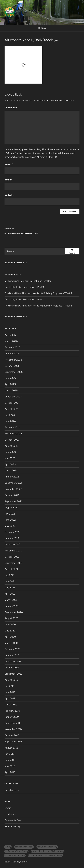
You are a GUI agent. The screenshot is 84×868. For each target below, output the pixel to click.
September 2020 (14, 612)
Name (9, 164)
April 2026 (10, 335)
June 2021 (10, 581)
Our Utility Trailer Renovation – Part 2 (24, 299)
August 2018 (11, 748)
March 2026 (11, 341)
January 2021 (12, 606)
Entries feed (11, 814)
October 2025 (12, 366)
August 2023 (11, 446)
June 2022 (10, 520)
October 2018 (12, 735)
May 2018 (10, 766)
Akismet (70, 153)
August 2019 (11, 680)
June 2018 (10, 760)
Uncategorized (12, 790)
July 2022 (10, 514)
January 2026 (12, 354)
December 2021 (13, 544)
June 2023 (10, 452)
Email (8, 180)
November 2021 (13, 551)
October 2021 (12, 557)
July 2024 (10, 415)
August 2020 (11, 618)
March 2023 (11, 470)
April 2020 (10, 637)
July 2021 (9, 575)
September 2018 (13, 742)
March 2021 (11, 600)
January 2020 (12, 655)
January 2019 (12, 717)
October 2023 (12, 440)
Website (9, 195)
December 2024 (13, 397)
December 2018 (13, 723)
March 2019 (11, 705)
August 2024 (11, 409)
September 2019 (13, 674)
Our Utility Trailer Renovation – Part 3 (24, 287)
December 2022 (13, 483)
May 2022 (10, 526)
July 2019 (10, 686)
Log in (8, 808)
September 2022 (14, 501)
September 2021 (13, 563)
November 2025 (13, 360)
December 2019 (13, 662)
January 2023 (12, 477)
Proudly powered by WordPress (17, 862)
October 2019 (12, 668)
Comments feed (13, 820)
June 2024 (10, 421)
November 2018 (13, 729)
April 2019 (10, 698)
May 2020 (10, 631)
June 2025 (10, 378)
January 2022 (12, 538)
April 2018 (10, 772)
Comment (11, 108)
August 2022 (11, 508)
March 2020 (11, 643)
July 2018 (10, 754)
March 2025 (11, 390)
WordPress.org (13, 826)
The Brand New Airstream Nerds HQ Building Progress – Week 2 (38, 293)
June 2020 (10, 624)
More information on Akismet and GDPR (36, 157)
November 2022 (13, 489)
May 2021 (10, 588)
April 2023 (10, 464)
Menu (42, 28)
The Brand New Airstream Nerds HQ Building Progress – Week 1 (38, 306)
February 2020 (12, 649)
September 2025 (14, 372)
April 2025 (10, 384)
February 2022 (12, 532)
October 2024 (12, 403)
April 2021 (10, 594)
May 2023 (10, 458)
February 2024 (12, 427)
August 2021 (11, 569)
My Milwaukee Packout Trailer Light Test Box (28, 281)
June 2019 (10, 692)
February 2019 (12, 711)
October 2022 (12, 495)
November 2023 (13, 434)
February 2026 (12, 347)
